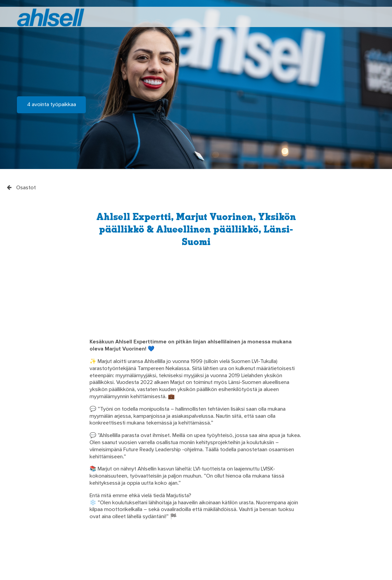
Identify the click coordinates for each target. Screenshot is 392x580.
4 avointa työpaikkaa (52, 105)
